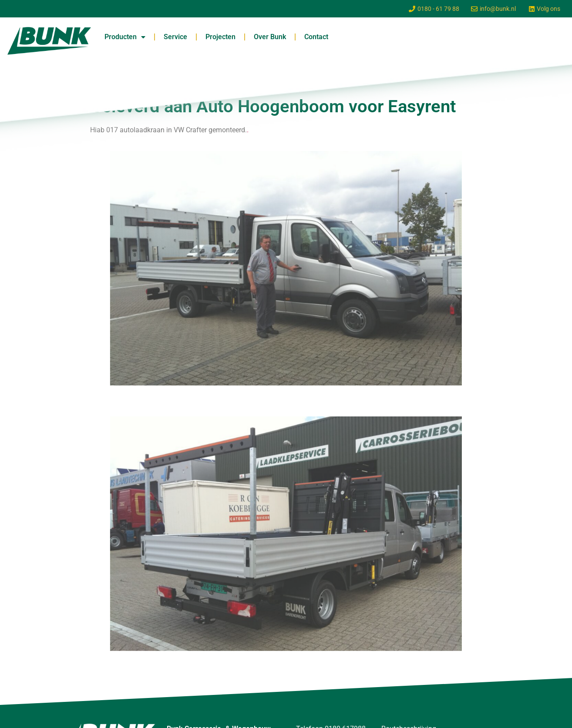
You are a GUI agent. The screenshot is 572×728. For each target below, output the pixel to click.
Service (175, 37)
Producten (125, 37)
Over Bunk (270, 37)
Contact (316, 37)
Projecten (220, 37)
